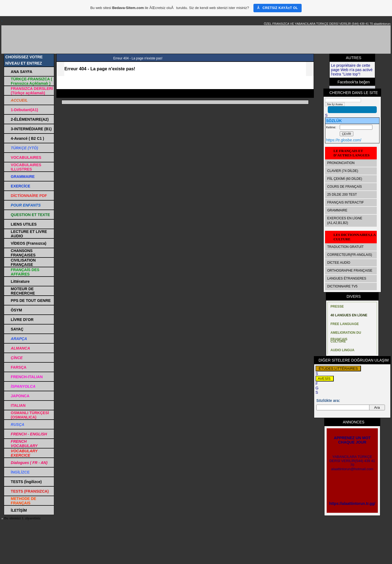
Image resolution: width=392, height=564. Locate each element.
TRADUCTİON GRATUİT (345, 247)
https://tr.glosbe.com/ (344, 140)
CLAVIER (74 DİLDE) (343, 171)
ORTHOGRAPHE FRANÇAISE (350, 271)
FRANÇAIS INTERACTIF (346, 202)
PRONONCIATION (341, 163)
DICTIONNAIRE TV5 (342, 286)
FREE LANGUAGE (345, 324)
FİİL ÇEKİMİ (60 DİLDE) (345, 179)
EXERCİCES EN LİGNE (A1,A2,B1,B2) (345, 221)
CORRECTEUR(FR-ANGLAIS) (350, 255)
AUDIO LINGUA (342, 350)
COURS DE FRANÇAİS (344, 187)
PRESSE (337, 307)
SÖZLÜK (334, 121)
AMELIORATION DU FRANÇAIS (346, 334)
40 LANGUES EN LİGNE (349, 315)
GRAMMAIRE (337, 210)
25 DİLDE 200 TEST (342, 195)
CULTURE (338, 341)
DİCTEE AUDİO (339, 263)
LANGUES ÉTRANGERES (347, 278)
